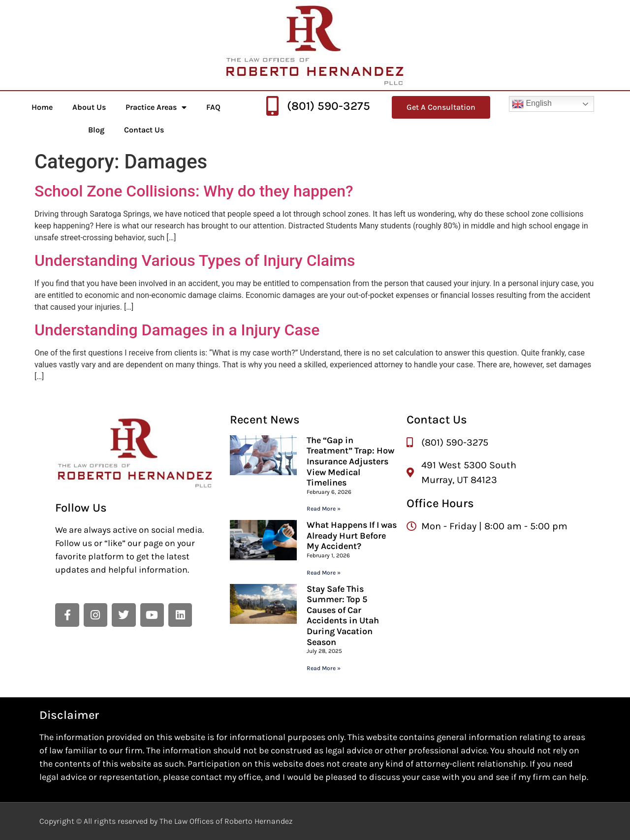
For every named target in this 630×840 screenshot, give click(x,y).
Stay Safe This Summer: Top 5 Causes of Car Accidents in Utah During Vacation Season (343, 615)
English (532, 104)
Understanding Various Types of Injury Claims (195, 260)
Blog (96, 130)
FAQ (213, 107)
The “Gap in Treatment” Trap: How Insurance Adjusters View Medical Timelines (350, 461)
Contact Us (144, 130)
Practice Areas (156, 107)
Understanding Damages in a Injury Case (177, 330)
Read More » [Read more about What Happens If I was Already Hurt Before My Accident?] (324, 573)
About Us (89, 107)
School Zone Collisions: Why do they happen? (194, 191)
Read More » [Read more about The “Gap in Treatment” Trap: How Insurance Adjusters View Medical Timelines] (324, 509)
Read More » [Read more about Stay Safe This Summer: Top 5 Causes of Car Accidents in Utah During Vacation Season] (324, 668)
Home (42, 107)
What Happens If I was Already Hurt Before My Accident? (352, 535)
